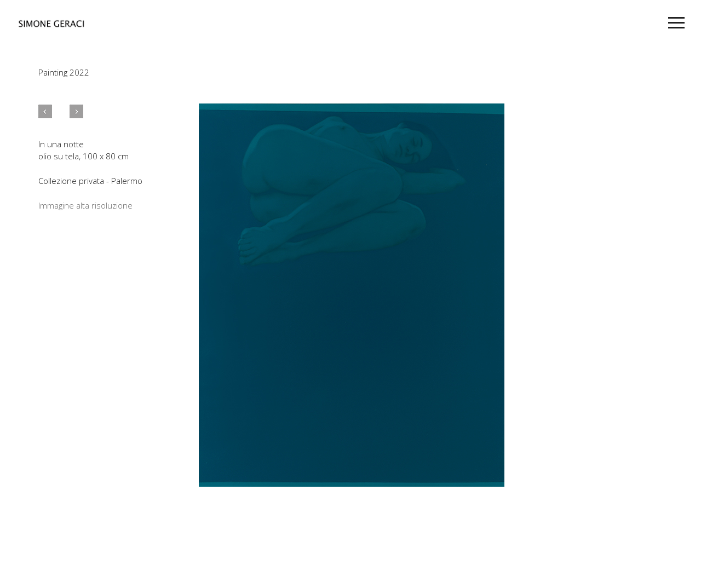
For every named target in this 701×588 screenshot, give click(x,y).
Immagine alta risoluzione (85, 205)
